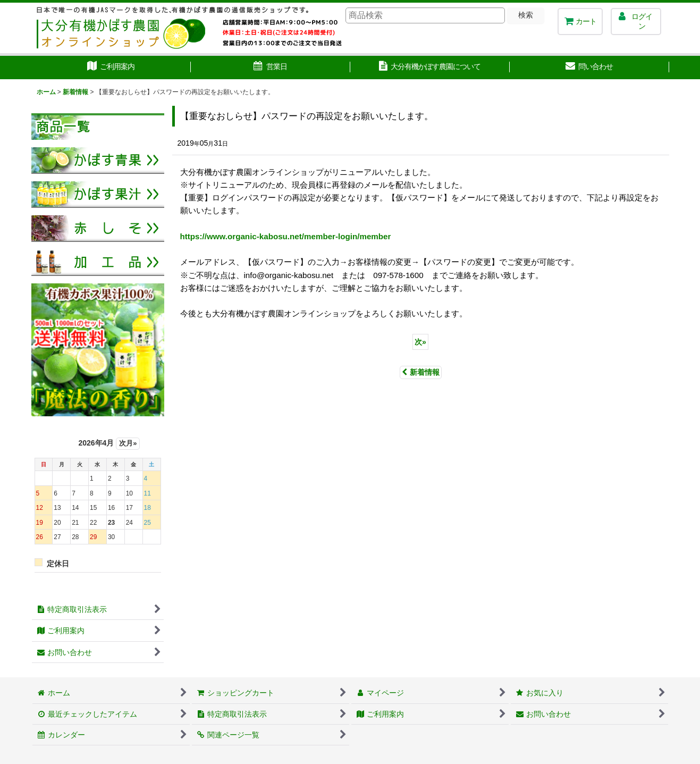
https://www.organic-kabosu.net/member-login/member (286, 236)
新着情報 (421, 372)
